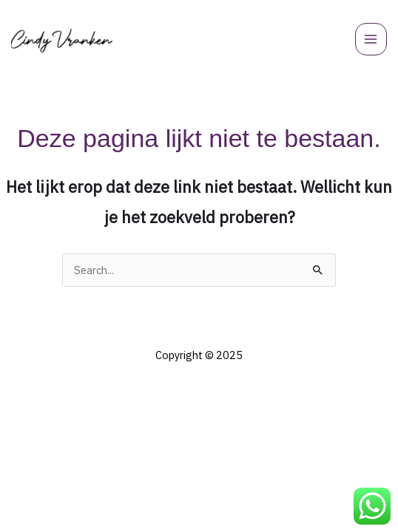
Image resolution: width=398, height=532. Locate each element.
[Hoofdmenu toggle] (371, 39)
